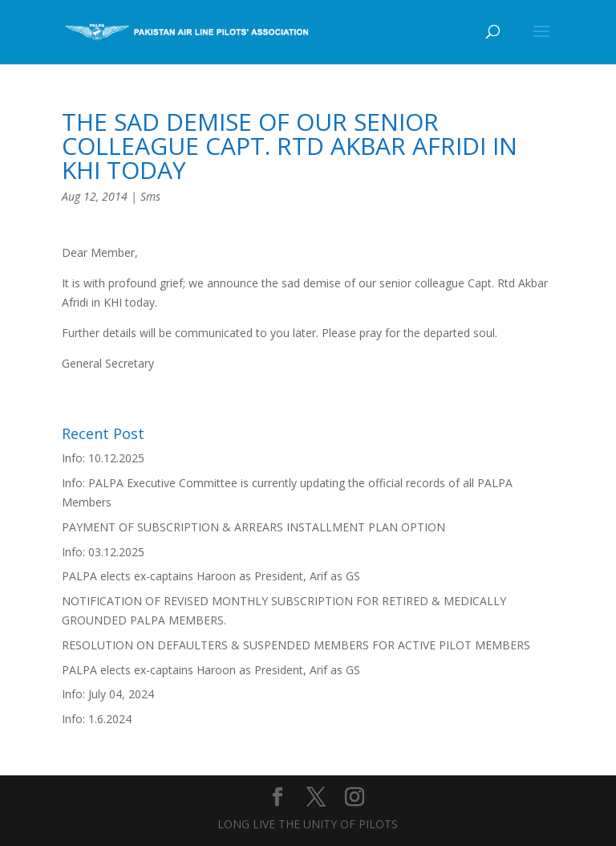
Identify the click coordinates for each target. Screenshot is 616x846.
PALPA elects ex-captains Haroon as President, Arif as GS (211, 576)
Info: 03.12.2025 (103, 552)
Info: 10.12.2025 (103, 458)
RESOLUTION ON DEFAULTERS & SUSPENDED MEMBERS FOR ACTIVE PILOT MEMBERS (296, 645)
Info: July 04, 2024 (108, 694)
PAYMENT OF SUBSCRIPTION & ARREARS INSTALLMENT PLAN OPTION (253, 527)
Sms (150, 196)
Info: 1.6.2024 (97, 719)
